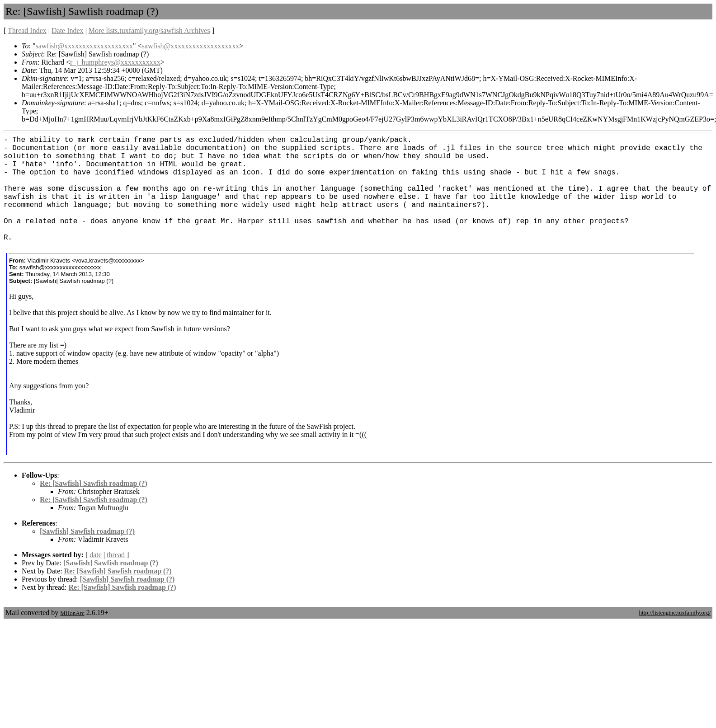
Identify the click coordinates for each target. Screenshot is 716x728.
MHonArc (72, 613)
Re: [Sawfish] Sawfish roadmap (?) (94, 483)
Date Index (68, 31)
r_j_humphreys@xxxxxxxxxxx (115, 62)
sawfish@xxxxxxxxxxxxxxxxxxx (84, 46)
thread (116, 555)
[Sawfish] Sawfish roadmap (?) (87, 531)
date (96, 555)
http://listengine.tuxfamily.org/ (675, 613)
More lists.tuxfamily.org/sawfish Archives (149, 31)
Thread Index (27, 31)
